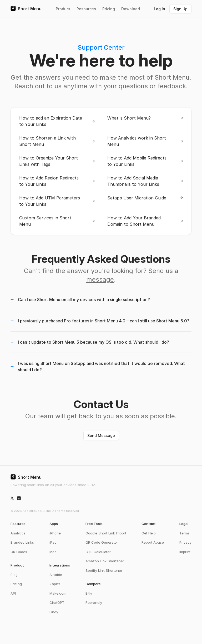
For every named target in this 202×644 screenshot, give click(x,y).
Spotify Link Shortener (104, 570)
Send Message (101, 436)
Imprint (185, 552)
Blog (14, 575)
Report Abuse (153, 542)
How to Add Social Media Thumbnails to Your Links (145, 181)
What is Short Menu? (145, 118)
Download (131, 9)
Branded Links (22, 542)
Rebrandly (94, 602)
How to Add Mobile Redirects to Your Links (145, 161)
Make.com (58, 593)
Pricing (109, 9)
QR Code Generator (102, 542)
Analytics (18, 533)
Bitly (89, 593)
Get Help (149, 533)
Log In (160, 9)
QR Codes (19, 552)
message (100, 279)
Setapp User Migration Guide (145, 198)
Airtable (56, 575)
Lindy (54, 612)
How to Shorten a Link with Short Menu (57, 141)
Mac (53, 552)
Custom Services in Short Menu (57, 221)
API (13, 593)
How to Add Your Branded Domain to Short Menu (145, 221)
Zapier (55, 584)
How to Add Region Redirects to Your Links (57, 181)
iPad (53, 542)
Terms (185, 533)
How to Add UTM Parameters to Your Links (57, 201)
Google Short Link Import (106, 533)
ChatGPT (57, 602)
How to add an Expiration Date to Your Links (57, 121)
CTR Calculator (98, 552)
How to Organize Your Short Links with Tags (57, 161)
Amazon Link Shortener (105, 561)
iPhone (55, 533)
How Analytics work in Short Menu (145, 141)
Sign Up (180, 9)
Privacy (185, 542)
